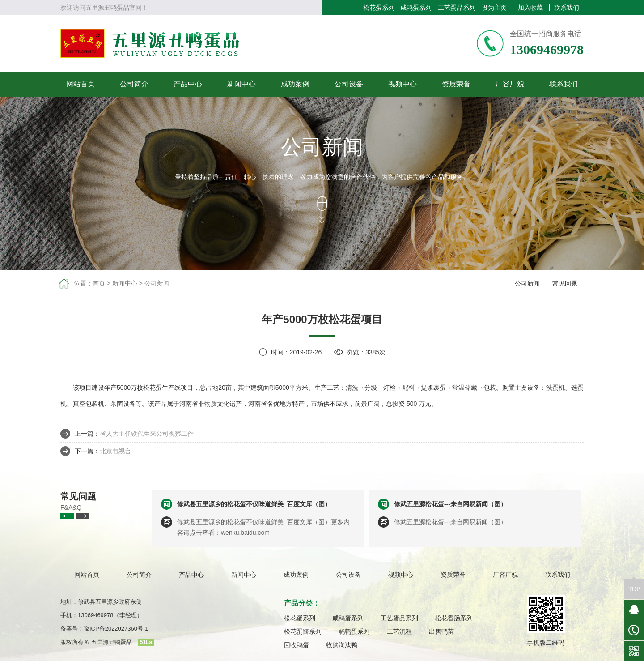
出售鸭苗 (441, 631)
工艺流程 (399, 631)
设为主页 (494, 8)
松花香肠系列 (454, 618)
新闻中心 (241, 84)
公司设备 (349, 84)
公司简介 (134, 84)
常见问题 (565, 283)
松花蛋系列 (379, 8)
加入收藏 (530, 8)
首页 (99, 283)
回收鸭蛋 (297, 645)
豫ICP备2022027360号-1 (116, 629)
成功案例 (295, 84)
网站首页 (80, 84)
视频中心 (402, 84)
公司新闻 (157, 283)
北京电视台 (115, 451)
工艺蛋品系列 (457, 8)
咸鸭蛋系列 (416, 8)
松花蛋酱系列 (303, 631)
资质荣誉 (456, 84)
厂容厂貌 (510, 84)
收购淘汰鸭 (342, 645)
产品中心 (188, 84)
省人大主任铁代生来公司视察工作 (147, 434)
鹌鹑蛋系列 (354, 631)
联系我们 (567, 8)
